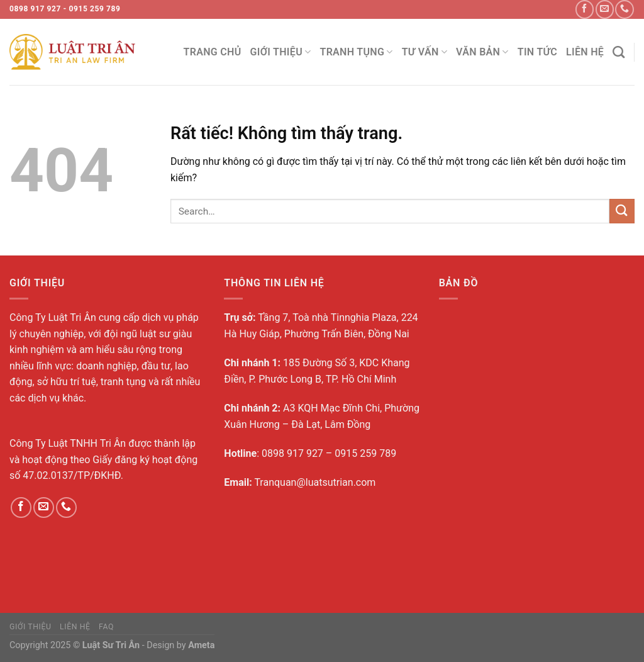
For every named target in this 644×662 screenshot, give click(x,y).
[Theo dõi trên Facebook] (585, 9)
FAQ (106, 627)
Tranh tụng (356, 52)
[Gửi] (622, 211)
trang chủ (213, 52)
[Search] (619, 52)
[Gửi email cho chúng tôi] (605, 9)
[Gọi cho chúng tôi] (624, 9)
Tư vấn (425, 52)
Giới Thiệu (281, 52)
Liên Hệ (585, 52)
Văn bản (482, 52)
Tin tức (537, 52)
